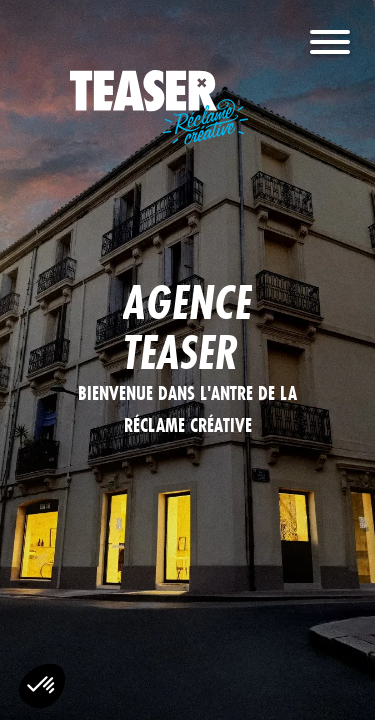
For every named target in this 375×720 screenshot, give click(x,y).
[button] (42, 686)
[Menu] (330, 47)
